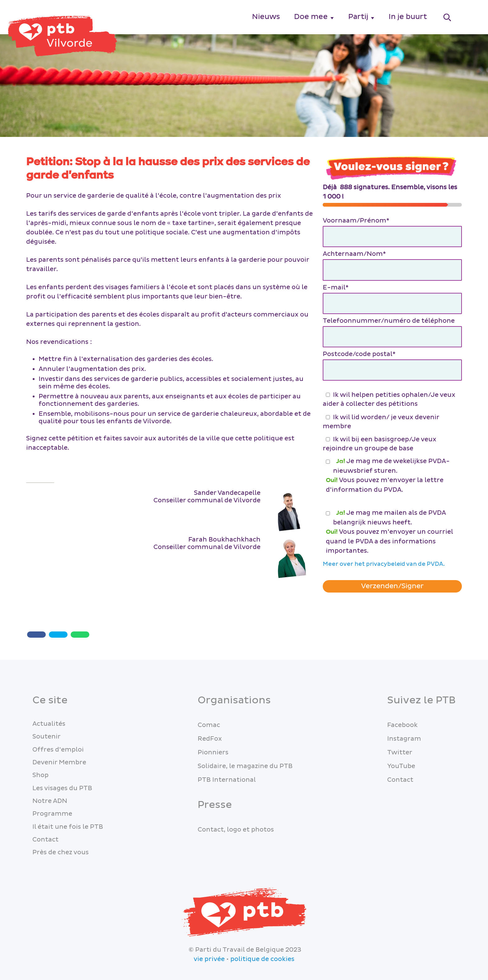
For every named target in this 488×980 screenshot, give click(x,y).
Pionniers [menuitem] (213, 753)
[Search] (448, 17)
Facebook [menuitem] (402, 725)
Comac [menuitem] (209, 725)
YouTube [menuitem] (401, 766)
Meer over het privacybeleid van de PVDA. (384, 564)
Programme (52, 814)
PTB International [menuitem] (227, 780)
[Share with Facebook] (36, 635)
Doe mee (311, 17)
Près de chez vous (61, 852)
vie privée (209, 959)
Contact (45, 840)
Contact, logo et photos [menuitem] (236, 830)
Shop (40, 775)
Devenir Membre (59, 762)
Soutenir (47, 737)
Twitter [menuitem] (400, 753)
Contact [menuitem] (400, 780)
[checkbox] (392, 421)
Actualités (49, 724)
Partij (358, 17)
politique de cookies (262, 959)
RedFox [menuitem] (210, 739)
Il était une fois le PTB (68, 827)
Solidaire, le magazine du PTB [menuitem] (245, 766)
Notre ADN (50, 801)
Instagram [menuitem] (404, 739)
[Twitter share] (58, 635)
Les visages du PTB (62, 788)
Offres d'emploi (58, 750)
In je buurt (408, 17)
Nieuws (266, 17)
